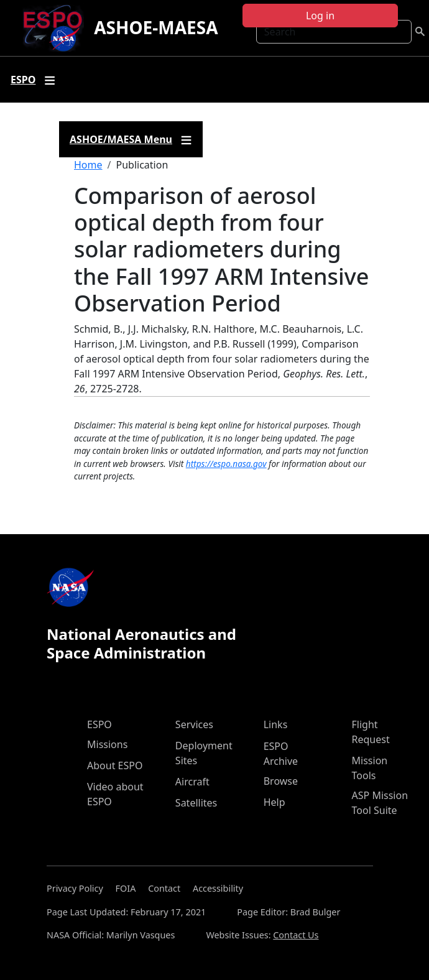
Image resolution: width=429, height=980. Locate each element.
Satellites (196, 803)
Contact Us (296, 935)
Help (274, 802)
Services (194, 724)
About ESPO (115, 765)
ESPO (99, 724)
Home (88, 165)
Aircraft (192, 782)
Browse (281, 781)
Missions (107, 744)
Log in (320, 16)
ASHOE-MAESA (156, 27)
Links (276, 724)
